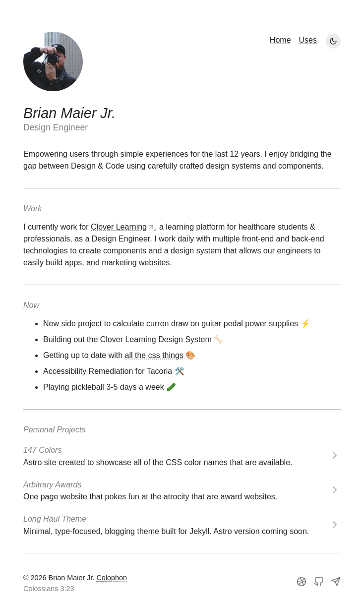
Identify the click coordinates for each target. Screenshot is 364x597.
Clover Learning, (124, 227)
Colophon (112, 578)
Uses (308, 40)
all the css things (154, 355)
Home (280, 40)
